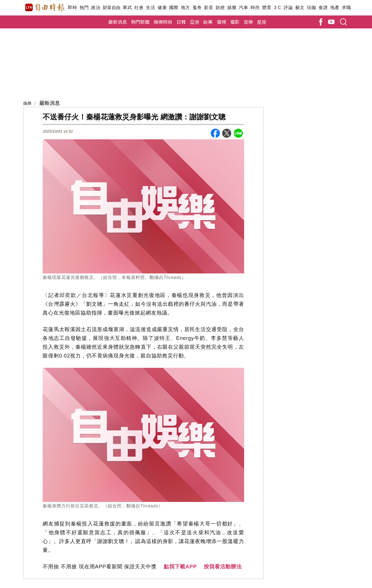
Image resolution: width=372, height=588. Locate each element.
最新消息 (118, 22)
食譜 (323, 8)
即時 (72, 8)
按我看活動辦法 (223, 567)
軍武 (127, 8)
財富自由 (111, 8)
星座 (262, 22)
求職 (346, 8)
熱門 (84, 8)
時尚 (255, 8)
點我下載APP (180, 567)
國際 (174, 8)
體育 (267, 8)
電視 (221, 22)
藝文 (300, 8)
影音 (209, 8)
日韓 (181, 22)
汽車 (243, 8)
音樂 (248, 22)
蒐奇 (197, 8)
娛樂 (232, 8)
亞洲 (195, 22)
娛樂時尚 (163, 22)
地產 (335, 8)
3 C (277, 8)
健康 (162, 8)
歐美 (208, 22)
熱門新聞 (140, 22)
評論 (288, 8)
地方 (185, 8)
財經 (220, 8)
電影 (235, 22)
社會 (139, 8)
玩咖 (311, 8)
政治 (96, 8)
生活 (150, 8)
